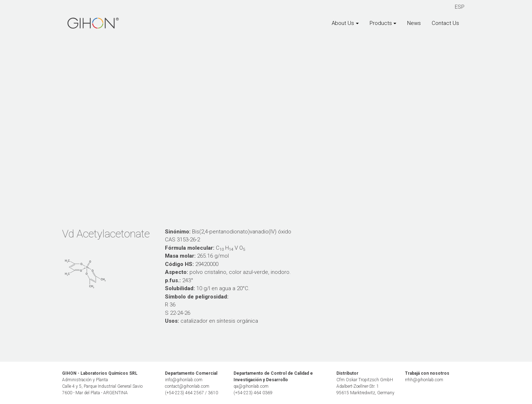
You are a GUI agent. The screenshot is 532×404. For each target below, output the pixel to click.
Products (381, 23)
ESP (460, 7)
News (414, 23)
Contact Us (445, 23)
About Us (343, 23)
